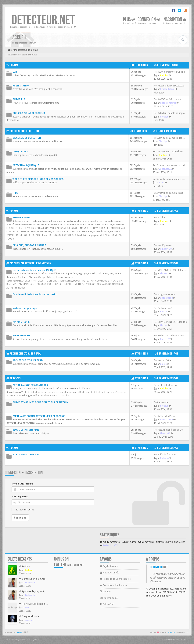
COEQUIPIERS (20, 151)
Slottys (164, 117)
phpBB (19, 633)
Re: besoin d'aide (163, 360)
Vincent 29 (166, 249)
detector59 (166, 298)
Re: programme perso (165, 294)
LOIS (15, 72)
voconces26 (165, 169)
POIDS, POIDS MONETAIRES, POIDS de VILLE (86, 231)
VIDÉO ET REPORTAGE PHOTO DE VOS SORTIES (38, 179)
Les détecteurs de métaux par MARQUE (34, 270)
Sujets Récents (109, 566)
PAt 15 (164, 311)
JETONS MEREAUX (116, 228)
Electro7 (165, 339)
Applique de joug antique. (34, 591)
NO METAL (116, 235)
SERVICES (15, 378)
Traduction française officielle (17, 640)
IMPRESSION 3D (21, 336)
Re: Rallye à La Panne (165, 416)
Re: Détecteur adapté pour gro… (171, 113)
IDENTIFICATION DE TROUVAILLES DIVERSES (29, 231)
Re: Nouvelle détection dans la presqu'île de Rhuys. (46, 604)
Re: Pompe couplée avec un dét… (170, 165)
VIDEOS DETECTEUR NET (26, 455)
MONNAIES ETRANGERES (93, 228)
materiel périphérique (25, 308)
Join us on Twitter (69, 562)
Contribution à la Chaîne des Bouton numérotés (45, 579)
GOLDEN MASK (100, 284)
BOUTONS (58, 231)
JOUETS (10, 239)
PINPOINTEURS (21, 322)
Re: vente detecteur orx (165, 385)
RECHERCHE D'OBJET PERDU (26, 354)
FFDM (16, 193)
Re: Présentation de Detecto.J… (170, 86)
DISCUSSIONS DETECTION (24, 131)
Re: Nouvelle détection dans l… (169, 179)
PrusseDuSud (167, 89)
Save (162, 182)
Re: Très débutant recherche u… (169, 151)
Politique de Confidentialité (115, 579)
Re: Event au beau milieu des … (169, 138)
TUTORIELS (19, 99)
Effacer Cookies (109, 598)
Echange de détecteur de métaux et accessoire (45, 395)
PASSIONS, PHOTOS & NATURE (29, 245)
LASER (88, 284)
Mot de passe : (20, 497)
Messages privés (109, 573)
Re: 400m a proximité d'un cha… (171, 72)
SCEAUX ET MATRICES (43, 235)
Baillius (164, 75)
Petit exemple (161, 402)
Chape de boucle (29, 616)
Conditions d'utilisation (113, 585)
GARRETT (60, 284)
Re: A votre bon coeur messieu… (169, 193)
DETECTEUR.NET (43, 20)
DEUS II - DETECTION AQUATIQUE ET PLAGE (96, 281)
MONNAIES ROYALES (45, 228)
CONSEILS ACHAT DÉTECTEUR (29, 113)
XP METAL (28, 284)
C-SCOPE (49, 284)
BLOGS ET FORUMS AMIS (26, 430)
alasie (163, 364)
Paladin (164, 458)
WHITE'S (79, 284)
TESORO (39, 284)
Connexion (149, 20)
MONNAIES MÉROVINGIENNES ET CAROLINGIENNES (86, 224)
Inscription (174, 20)
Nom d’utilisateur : (22, 484)
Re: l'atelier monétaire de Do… (170, 430)
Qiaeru (36, 640)
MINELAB (17, 284)
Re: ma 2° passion (163, 245)
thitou (164, 325)
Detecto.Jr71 (111, 545)
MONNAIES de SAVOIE (68, 228)
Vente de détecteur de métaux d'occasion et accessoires (50, 392)
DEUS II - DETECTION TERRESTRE (55, 281)
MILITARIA (105, 235)
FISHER (70, 284)
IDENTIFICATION (22, 217)
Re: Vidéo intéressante (165, 455)
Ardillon (24, 566)
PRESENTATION (21, 86)
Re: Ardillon (160, 217)
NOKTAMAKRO (116, 284)
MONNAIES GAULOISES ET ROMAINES (40, 224)
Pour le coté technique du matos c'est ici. (36, 294)
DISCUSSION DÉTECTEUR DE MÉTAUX (30, 263)
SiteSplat (172, 633)
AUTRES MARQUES (16, 288)
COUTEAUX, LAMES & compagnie (81, 235)
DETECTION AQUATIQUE (26, 165)
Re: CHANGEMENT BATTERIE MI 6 (171, 322)
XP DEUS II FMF (29, 281)
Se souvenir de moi (25, 510)
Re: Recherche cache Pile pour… (170, 336)
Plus (129, 20)
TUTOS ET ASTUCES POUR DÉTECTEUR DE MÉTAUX (40, 402)
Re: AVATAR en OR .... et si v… (169, 99)
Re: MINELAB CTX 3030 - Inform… (171, 270)
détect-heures (168, 103)
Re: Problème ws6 (163, 308)
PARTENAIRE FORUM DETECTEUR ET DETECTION (39, 416)
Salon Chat (107, 604)
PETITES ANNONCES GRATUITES (30, 385)
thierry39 (165, 433)
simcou (164, 273)
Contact (106, 591)
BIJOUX (59, 235)
